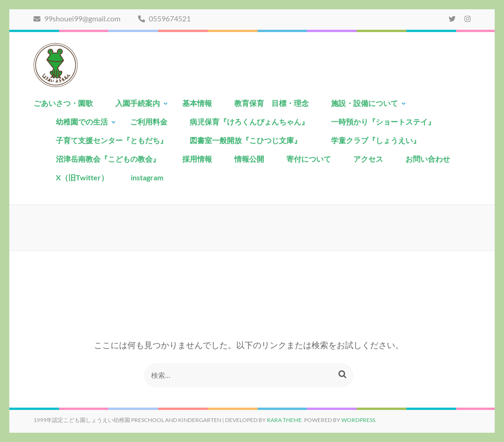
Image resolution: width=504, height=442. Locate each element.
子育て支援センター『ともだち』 (112, 140)
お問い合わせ (428, 159)
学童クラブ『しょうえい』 (376, 140)
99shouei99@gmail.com (77, 18)
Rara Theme (284, 420)
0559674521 (164, 18)
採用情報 (197, 159)
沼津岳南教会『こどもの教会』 (108, 159)
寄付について (309, 159)
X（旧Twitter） (82, 177)
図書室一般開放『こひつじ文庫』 (249, 140)
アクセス (368, 159)
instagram (147, 177)
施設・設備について (365, 103)
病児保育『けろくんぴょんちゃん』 (249, 122)
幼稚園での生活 (82, 122)
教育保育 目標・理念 (272, 103)
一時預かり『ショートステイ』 (383, 122)
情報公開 (249, 159)
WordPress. (359, 420)
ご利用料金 (149, 122)
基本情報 (197, 103)
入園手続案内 (138, 103)
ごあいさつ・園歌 (63, 103)
